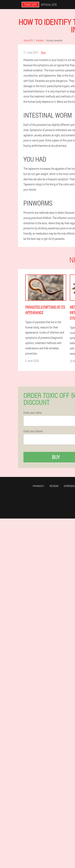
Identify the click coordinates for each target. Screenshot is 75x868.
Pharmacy (38, 486)
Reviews (54, 486)
